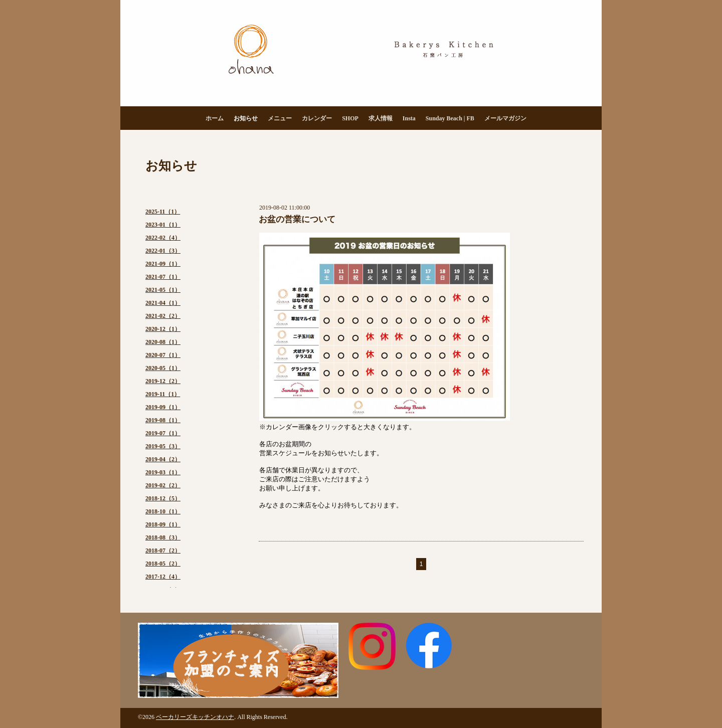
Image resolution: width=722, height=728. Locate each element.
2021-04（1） (163, 303)
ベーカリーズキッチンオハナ (195, 717)
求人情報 (381, 118)
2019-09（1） (163, 407)
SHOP (350, 118)
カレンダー (317, 118)
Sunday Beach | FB (450, 118)
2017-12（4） (163, 577)
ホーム (215, 118)
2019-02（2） (163, 485)
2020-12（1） (163, 329)
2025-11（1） (163, 212)
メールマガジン (505, 118)
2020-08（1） (163, 342)
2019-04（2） (163, 459)
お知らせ (246, 118)
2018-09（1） (163, 524)
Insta (409, 118)
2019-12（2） (163, 381)
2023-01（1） (163, 225)
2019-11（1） (163, 394)
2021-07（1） (163, 277)
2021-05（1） (163, 290)
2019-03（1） (163, 472)
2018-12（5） (163, 498)
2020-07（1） (163, 355)
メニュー (280, 118)
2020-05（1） (163, 368)
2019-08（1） (163, 420)
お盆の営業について (297, 219)
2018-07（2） (163, 551)
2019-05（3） (163, 446)
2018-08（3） (163, 537)
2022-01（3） (163, 251)
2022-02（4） (163, 238)
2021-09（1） (163, 264)
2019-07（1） (163, 433)
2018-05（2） (163, 564)
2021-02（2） (163, 316)
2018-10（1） (163, 511)
